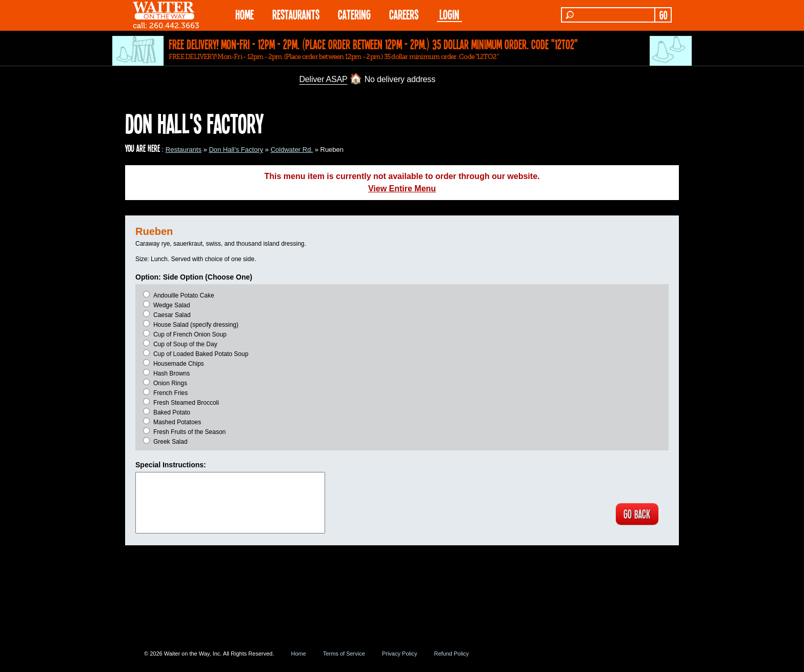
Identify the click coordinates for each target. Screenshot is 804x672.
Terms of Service (344, 654)
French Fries (170, 393)
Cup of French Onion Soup (190, 334)
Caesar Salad (172, 315)
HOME (245, 14)
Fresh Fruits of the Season (189, 432)
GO (663, 15)
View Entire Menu (402, 189)
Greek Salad (170, 442)
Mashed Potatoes (177, 422)
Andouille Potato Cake (184, 295)
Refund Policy (451, 654)
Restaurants (184, 150)
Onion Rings (170, 383)
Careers (404, 14)
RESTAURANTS (296, 14)
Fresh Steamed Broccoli (186, 403)
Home (299, 654)
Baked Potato (172, 412)
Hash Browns (172, 373)
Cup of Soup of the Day (185, 344)
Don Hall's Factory (236, 150)
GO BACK (636, 515)
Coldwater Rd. (292, 150)
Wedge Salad (172, 305)
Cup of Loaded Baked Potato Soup (201, 354)
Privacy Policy (399, 654)
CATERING (354, 14)
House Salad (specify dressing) (196, 325)
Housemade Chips (179, 364)
